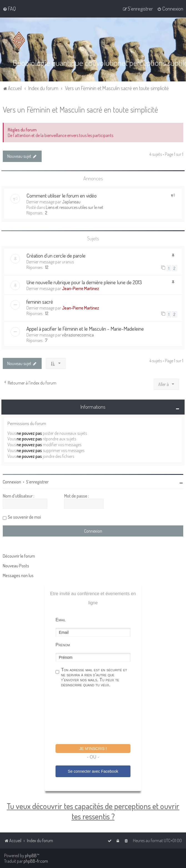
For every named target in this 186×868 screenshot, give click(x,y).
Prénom (63, 644)
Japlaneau (71, 201)
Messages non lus (18, 575)
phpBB (31, 855)
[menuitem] (9, 9)
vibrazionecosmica (78, 335)
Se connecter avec (93, 771)
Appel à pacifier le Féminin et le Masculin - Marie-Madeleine (85, 328)
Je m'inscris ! (93, 748)
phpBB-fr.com (36, 861)
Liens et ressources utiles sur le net (75, 207)
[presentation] (98, 716)
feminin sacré (40, 301)
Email (61, 619)
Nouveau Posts (16, 565)
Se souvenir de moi (24, 517)
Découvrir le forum (19, 556)
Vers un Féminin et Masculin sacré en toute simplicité (80, 109)
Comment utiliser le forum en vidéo (61, 195)
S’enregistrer (37, 482)
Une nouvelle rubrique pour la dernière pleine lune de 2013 (84, 282)
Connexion (12, 482)
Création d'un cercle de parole (56, 255)
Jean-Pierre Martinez (81, 288)
